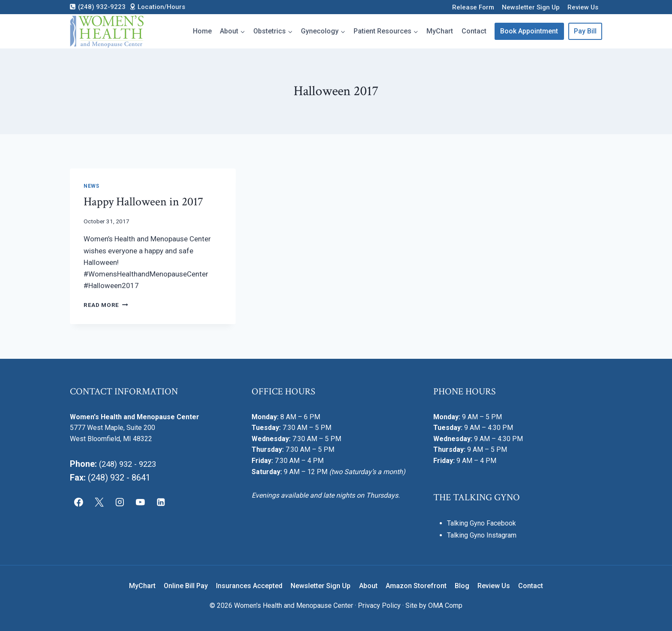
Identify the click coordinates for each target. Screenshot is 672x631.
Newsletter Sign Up (531, 7)
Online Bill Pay (186, 586)
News (91, 186)
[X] (99, 502)
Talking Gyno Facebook (481, 523)
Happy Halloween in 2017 (143, 202)
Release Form (473, 7)
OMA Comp (445, 605)
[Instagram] (120, 502)
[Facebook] (79, 502)
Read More (106, 305)
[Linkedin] (161, 502)
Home (202, 31)
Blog (462, 586)
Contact (474, 31)
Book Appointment (529, 31)
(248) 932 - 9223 (130, 464)
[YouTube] (140, 502)
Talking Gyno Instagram (482, 535)
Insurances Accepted (249, 586)
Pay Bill (585, 31)
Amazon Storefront (416, 586)
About (368, 586)
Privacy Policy (379, 605)
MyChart (440, 31)
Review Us (583, 7)
